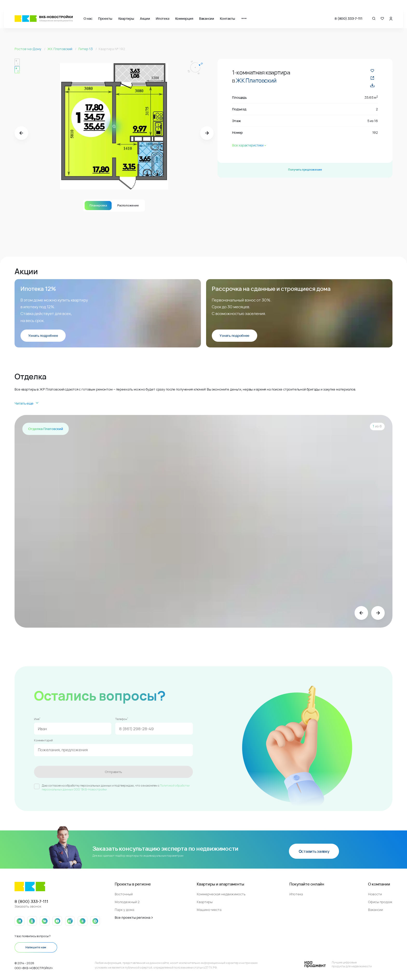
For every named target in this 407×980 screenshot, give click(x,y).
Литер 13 (86, 49)
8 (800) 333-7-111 (348, 18)
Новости (375, 894)
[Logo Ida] (338, 964)
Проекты (105, 18)
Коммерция (184, 18)
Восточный (124, 894)
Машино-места (209, 910)
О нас (88, 18)
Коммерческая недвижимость (221, 894)
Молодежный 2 (127, 902)
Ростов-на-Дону (28, 49)
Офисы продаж (380, 902)
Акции (145, 18)
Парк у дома (124, 910)
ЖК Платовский (60, 49)
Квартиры (126, 18)
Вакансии (207, 18)
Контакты (228, 18)
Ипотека (162, 18)
